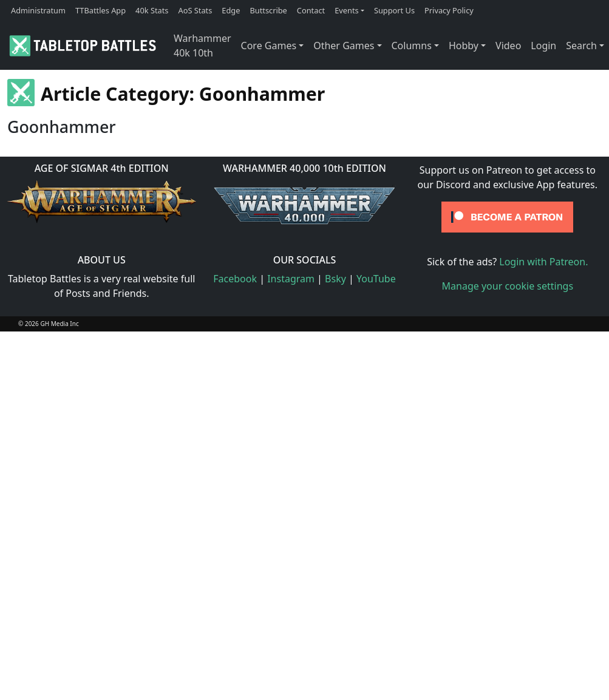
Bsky (335, 279)
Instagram (291, 279)
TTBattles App (100, 10)
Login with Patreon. (543, 262)
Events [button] (347, 10)
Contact (311, 10)
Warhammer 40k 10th (202, 46)
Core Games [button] (269, 46)
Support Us (394, 10)
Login (543, 46)
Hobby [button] (464, 46)
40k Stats (152, 10)
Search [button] (581, 46)
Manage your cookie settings (508, 286)
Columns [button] (412, 46)
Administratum (38, 10)
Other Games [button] (344, 46)
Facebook (235, 279)
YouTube (376, 279)
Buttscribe (268, 10)
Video (508, 46)
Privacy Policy (449, 10)
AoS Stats (195, 10)
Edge (231, 10)
